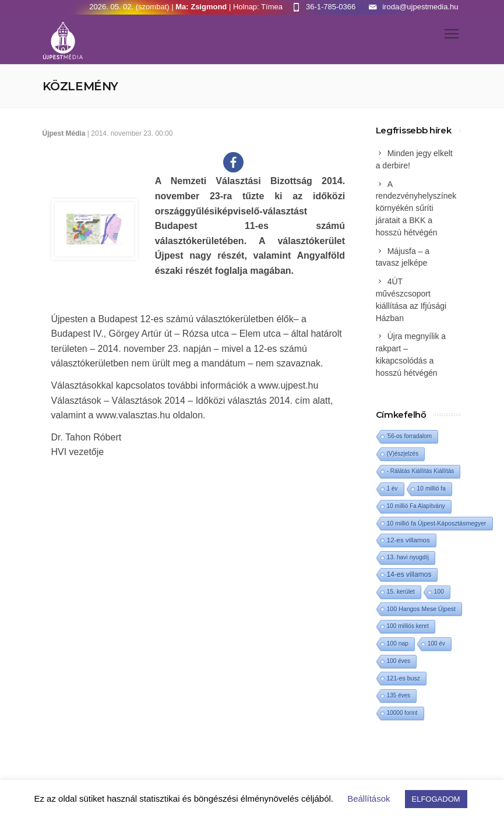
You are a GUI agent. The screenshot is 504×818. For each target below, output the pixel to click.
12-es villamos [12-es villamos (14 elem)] (408, 540)
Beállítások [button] (369, 798)
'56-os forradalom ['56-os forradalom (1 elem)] (410, 436)
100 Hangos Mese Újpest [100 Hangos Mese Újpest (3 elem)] (421, 609)
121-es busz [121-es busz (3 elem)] (403, 678)
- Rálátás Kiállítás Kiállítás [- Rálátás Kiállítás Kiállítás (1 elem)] (421, 471)
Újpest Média (64, 133)
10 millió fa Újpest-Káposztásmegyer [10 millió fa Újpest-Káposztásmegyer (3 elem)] (437, 523)
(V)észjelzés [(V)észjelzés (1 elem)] (403, 454)
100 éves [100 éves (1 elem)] (399, 661)
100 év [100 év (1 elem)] (436, 644)
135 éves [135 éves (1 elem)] (399, 695)
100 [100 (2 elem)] (439, 592)
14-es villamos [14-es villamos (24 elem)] (409, 574)
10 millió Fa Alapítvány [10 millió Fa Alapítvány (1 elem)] (416, 506)
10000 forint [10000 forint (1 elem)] (402, 713)
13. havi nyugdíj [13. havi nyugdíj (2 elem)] (408, 557)
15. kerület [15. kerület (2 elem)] (401, 592)
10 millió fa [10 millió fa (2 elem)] (431, 489)
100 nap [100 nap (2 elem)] (398, 644)
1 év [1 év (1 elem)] (392, 489)
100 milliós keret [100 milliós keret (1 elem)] (408, 626)
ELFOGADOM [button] (436, 799)
